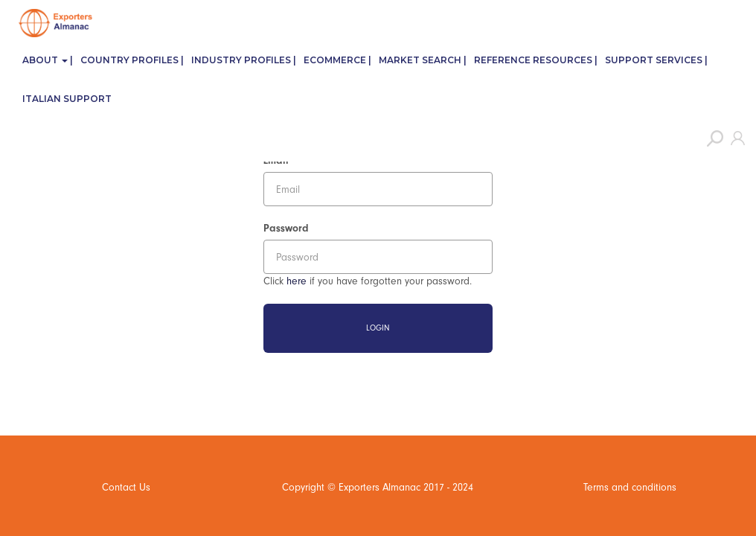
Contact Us (126, 487)
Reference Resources (533, 60)
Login (378, 328)
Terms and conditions (630, 487)
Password (286, 228)
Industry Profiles (241, 60)
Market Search (420, 60)
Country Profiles (129, 60)
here (297, 281)
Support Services (654, 60)
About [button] (45, 60)
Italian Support (67, 99)
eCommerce (335, 60)
